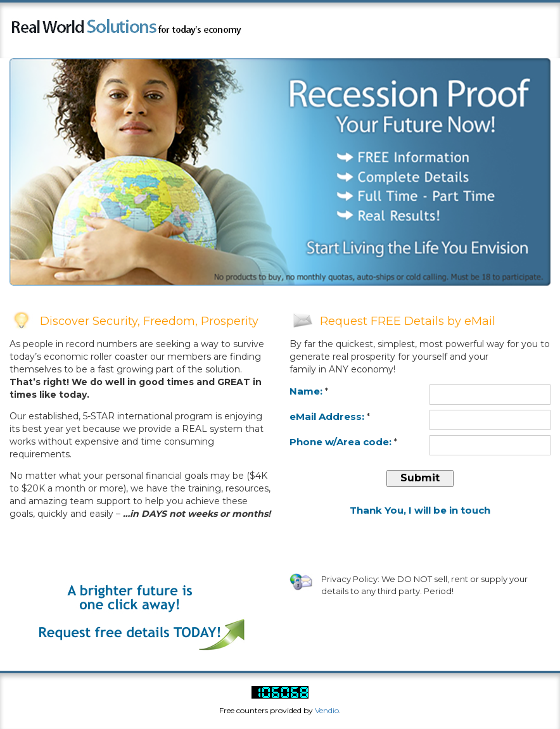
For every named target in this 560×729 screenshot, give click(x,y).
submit (420, 478)
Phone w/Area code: (340, 442)
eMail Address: (327, 416)
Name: (306, 391)
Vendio (327, 710)
